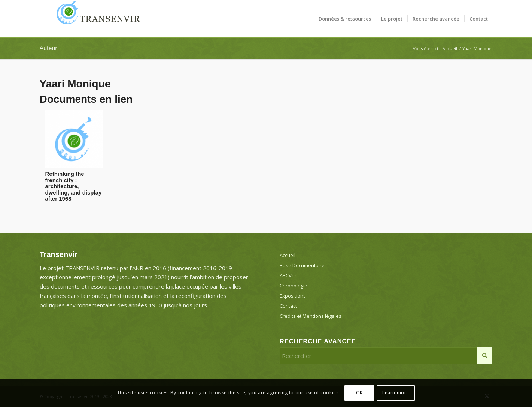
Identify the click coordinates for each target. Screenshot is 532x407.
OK (359, 393)
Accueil (288, 255)
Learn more (396, 393)
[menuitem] (345, 19)
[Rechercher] (386, 356)
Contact (288, 306)
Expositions (293, 296)
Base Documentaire (302, 265)
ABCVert (289, 275)
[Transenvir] (96, 19)
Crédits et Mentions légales (311, 316)
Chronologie (294, 286)
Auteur (48, 48)
